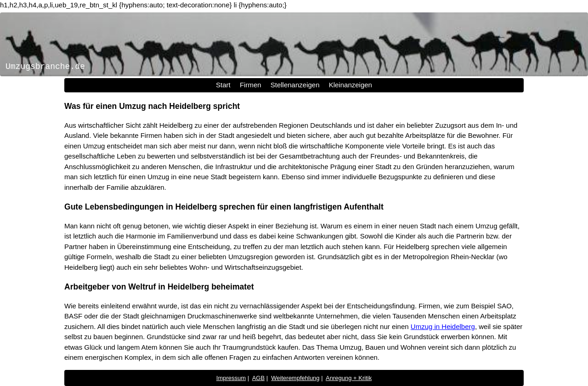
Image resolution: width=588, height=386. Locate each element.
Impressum (231, 378)
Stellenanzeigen (295, 85)
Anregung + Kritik (349, 378)
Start (223, 85)
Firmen (251, 85)
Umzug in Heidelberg (443, 326)
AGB (258, 378)
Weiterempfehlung (295, 378)
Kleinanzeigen (351, 85)
